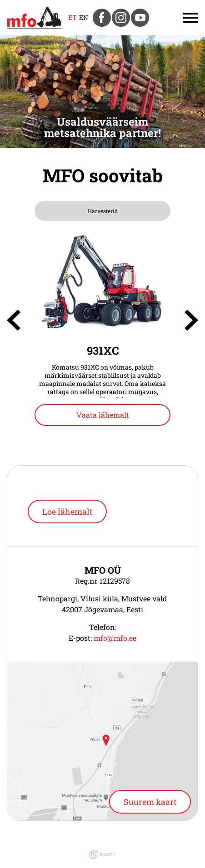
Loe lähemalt (67, 512)
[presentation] (14, 320)
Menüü (177, 18)
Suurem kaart (150, 802)
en (84, 17)
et (72, 17)
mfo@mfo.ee (115, 638)
